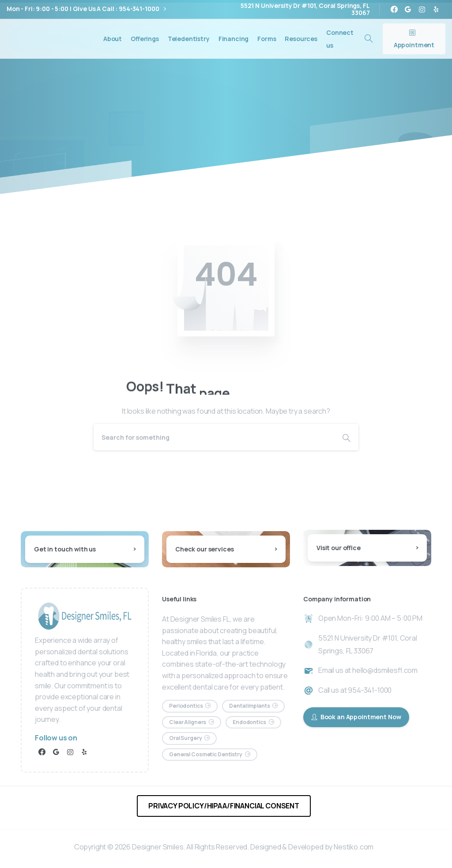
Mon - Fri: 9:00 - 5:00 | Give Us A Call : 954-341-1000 (86, 9)
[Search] (214, 437)
